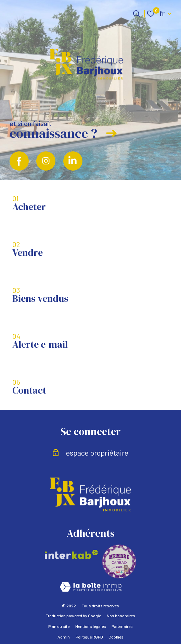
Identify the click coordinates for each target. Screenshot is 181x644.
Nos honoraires (121, 616)
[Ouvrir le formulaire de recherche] (137, 14)
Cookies (116, 637)
